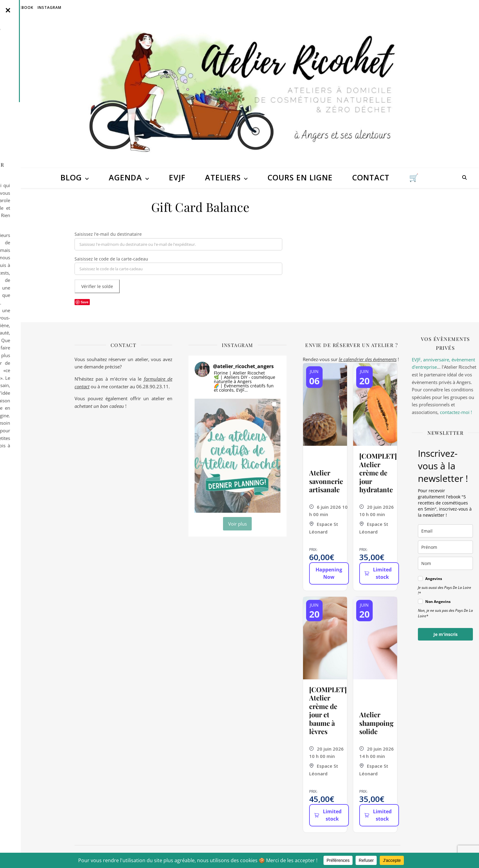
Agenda (125, 177)
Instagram (49, 7)
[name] (445, 547)
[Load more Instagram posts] (237, 524)
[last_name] (445, 563)
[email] (445, 531)
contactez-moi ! (456, 412)
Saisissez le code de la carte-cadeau (111, 259)
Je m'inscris (446, 634)
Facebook (23, 7)
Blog (71, 177)
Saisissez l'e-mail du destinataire (108, 234)
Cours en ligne (300, 177)
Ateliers (223, 177)
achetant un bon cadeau (99, 406)
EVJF (177, 177)
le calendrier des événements (368, 359)
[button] (237, 456)
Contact (371, 177)
